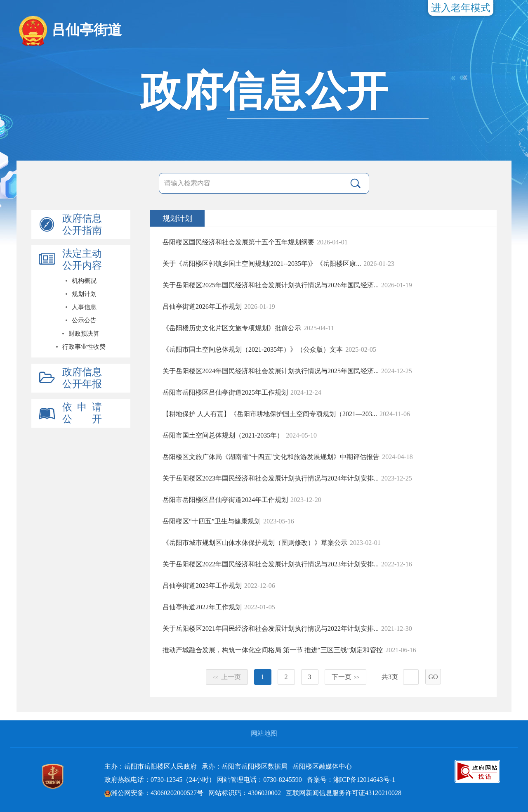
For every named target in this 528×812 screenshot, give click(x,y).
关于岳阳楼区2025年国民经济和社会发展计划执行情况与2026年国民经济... (271, 285)
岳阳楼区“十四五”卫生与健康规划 (212, 521)
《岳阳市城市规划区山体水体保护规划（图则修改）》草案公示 (255, 543)
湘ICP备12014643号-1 (364, 780)
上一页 (227, 677)
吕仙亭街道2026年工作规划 (202, 307)
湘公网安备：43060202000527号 (154, 793)
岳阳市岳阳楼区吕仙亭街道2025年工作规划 (225, 392)
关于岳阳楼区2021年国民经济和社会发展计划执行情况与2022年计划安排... (271, 629)
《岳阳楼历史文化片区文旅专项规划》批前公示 (232, 328)
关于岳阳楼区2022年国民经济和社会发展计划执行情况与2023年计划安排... (271, 564)
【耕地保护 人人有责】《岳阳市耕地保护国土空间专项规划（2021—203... (270, 414)
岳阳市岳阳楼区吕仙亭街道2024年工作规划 (225, 500)
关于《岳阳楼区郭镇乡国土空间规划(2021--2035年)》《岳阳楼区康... (262, 264)
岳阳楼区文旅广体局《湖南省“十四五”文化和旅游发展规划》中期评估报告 (271, 457)
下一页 (346, 677)
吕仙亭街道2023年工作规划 (202, 586)
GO (433, 677)
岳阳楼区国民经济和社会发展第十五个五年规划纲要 (238, 242)
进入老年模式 (461, 8)
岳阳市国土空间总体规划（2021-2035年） (223, 435)
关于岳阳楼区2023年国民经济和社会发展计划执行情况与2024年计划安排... (271, 478)
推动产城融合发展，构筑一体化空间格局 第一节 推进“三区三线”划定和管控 (273, 650)
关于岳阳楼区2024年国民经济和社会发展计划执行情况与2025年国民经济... (271, 371)
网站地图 (264, 733)
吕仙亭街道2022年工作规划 (202, 607)
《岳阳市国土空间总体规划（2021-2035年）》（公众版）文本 (253, 349)
